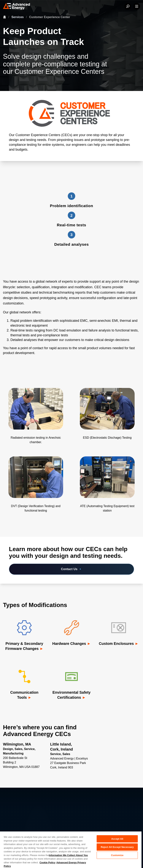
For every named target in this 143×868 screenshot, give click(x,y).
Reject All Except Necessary (117, 847)
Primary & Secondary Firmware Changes (24, 646)
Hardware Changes (70, 644)
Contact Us (72, 569)
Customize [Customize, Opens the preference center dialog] (117, 855)
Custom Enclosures (117, 644)
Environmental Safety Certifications (72, 695)
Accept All (117, 839)
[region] (71, 850)
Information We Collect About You (68, 855)
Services (18, 17)
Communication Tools (24, 695)
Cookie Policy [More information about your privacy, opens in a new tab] (47, 863)
